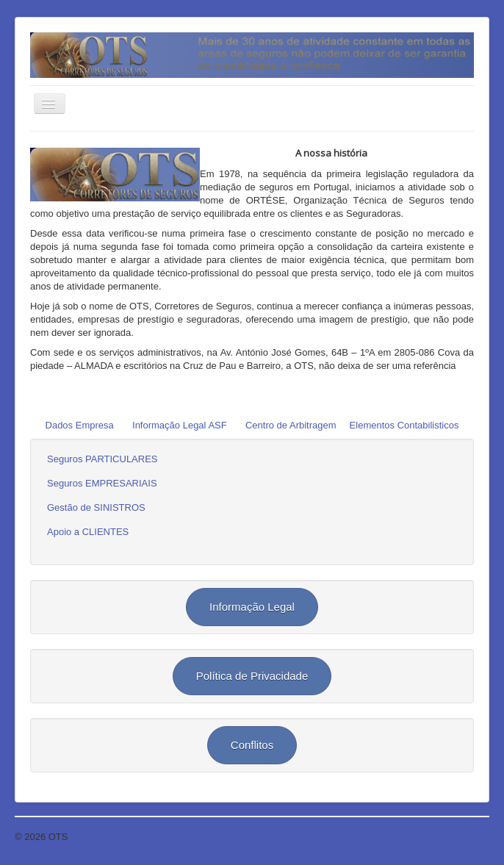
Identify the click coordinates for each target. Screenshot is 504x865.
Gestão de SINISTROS (96, 507)
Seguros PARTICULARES (102, 459)
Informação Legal (252, 607)
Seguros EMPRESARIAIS (102, 483)
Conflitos (252, 745)
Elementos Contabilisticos (404, 425)
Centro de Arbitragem (291, 425)
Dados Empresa (80, 425)
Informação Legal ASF (180, 425)
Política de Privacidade (252, 676)
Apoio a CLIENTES (88, 532)
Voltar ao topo (460, 837)
